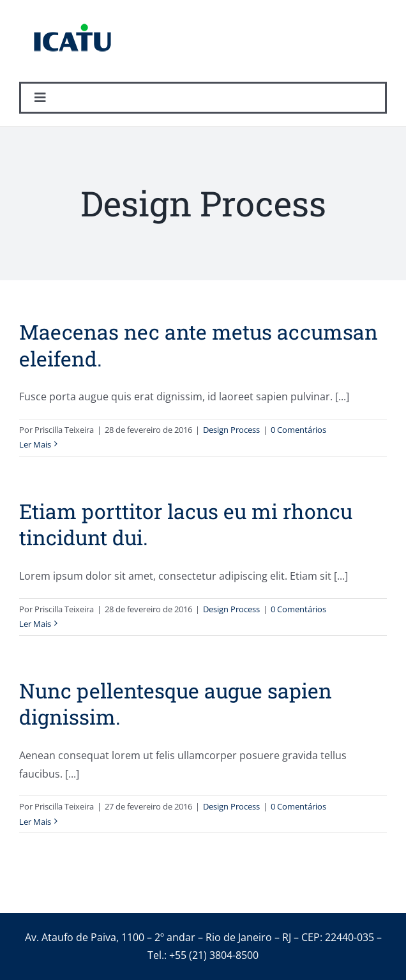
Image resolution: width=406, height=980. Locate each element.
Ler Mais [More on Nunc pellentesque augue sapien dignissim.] (35, 822)
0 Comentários (298, 430)
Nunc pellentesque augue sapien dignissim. (176, 704)
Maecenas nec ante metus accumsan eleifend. (199, 345)
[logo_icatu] (72, 16)
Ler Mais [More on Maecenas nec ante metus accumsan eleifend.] (35, 444)
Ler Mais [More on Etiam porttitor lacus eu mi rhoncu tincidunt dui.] (35, 624)
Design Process (231, 430)
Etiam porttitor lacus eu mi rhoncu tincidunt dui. (186, 524)
